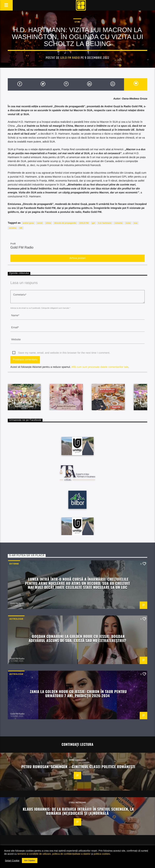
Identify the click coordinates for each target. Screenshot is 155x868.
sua (135, 223)
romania (119, 223)
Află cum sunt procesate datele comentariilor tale (100, 367)
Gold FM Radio (70, 58)
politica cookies (102, 854)
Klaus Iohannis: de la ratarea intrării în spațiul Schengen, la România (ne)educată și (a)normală (78, 811)
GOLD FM (84, 223)
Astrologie (16, 619)
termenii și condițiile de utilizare (34, 854)
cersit (40, 223)
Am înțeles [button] (30, 860)
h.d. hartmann (105, 223)
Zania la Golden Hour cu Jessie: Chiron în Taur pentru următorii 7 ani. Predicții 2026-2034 (78, 693)
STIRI (77, 22)
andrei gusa (28, 223)
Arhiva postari (78, 258)
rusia (128, 223)
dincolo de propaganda (65, 223)
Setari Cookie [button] (12, 861)
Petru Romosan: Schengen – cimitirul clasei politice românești (78, 766)
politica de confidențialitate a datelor (71, 854)
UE (21, 228)
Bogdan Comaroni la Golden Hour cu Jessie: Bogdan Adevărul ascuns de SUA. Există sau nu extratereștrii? (77, 638)
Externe (14, 564)
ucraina (13, 228)
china (48, 223)
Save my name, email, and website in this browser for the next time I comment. (64, 353)
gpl (93, 223)
